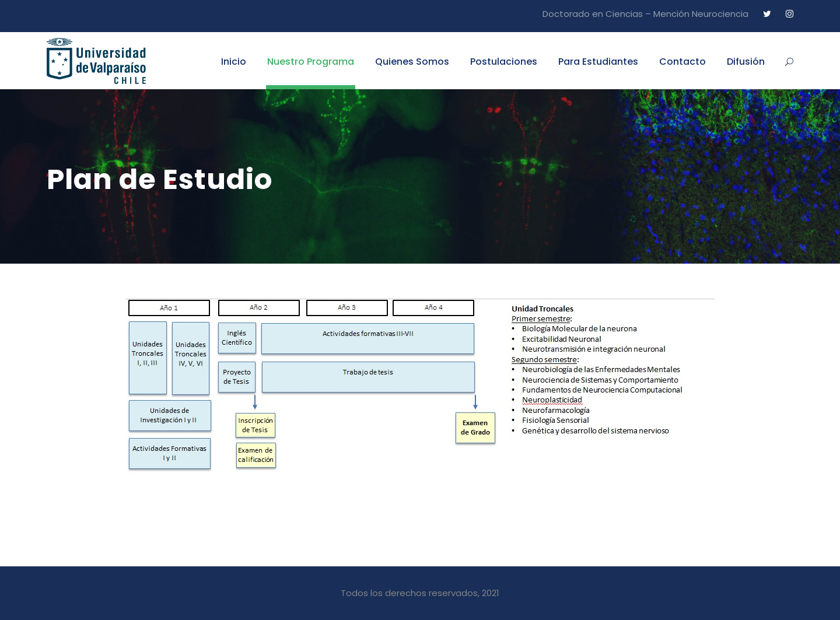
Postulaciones (504, 62)
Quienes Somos (412, 62)
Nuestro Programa (311, 62)
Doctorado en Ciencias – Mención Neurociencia (645, 14)
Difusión (746, 62)
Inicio (234, 62)
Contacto (682, 62)
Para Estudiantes (598, 62)
